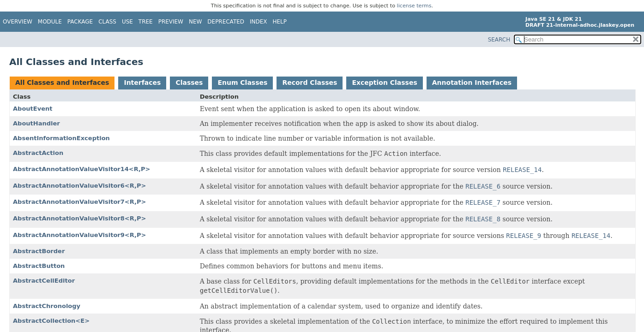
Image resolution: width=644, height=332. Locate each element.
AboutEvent (33, 109)
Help (280, 22)
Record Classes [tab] (310, 83)
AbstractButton (39, 266)
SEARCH (499, 40)
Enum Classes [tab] (242, 83)
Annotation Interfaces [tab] (472, 83)
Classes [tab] (189, 83)
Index (259, 22)
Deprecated (226, 22)
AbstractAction (38, 153)
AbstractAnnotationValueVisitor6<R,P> (79, 186)
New (195, 22)
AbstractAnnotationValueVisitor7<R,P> (79, 202)
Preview (171, 22)
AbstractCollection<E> (51, 321)
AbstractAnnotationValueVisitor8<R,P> (79, 218)
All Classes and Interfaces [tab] (62, 83)
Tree (146, 22)
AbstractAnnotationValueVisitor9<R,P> (79, 235)
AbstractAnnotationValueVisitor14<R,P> (81, 169)
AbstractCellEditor (44, 281)
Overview (18, 22)
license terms (414, 6)
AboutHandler (36, 123)
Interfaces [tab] (142, 83)
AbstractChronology (47, 306)
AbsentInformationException (61, 138)
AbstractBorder (39, 251)
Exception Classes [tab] (384, 83)
